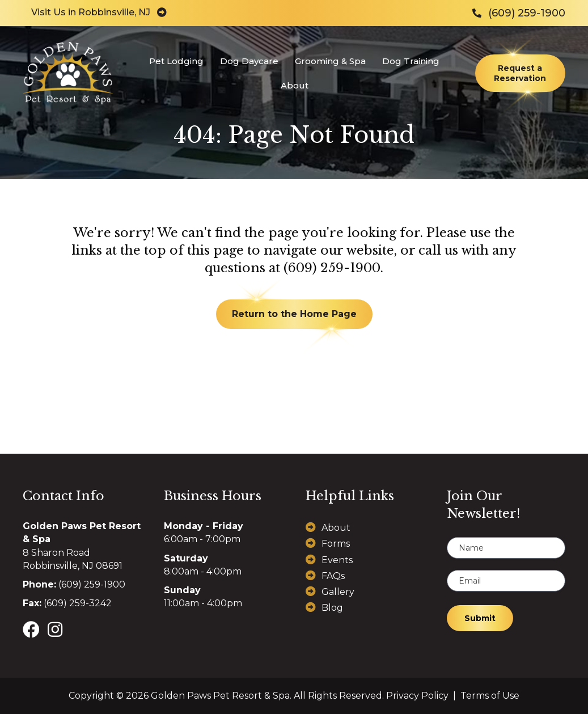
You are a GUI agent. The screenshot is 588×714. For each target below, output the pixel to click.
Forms (336, 544)
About (294, 85)
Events (337, 560)
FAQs (333, 576)
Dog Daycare (249, 61)
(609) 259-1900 (332, 268)
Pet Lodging (176, 61)
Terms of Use (490, 696)
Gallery (338, 592)
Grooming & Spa (330, 61)
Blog (332, 608)
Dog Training (410, 61)
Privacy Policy (417, 696)
